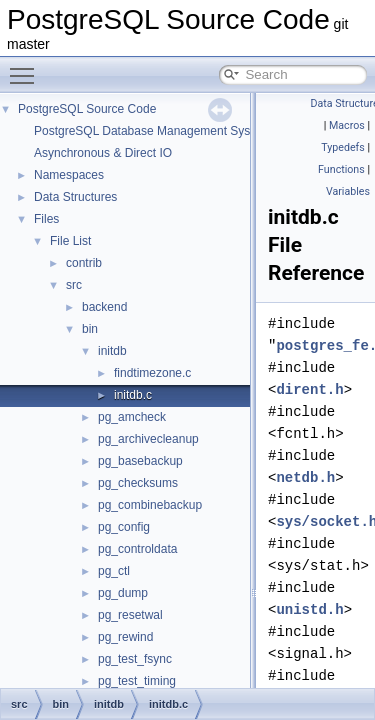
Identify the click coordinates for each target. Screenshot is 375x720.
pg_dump (123, 593)
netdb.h (305, 477)
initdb (112, 351)
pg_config (124, 527)
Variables (348, 191)
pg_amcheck (132, 417)
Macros (347, 125)
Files (46, 219)
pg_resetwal (130, 615)
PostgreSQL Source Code (87, 109)
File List (70, 241)
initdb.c (133, 395)
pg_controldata (137, 549)
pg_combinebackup (150, 505)
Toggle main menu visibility (27, 67)
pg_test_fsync (135, 659)
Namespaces (69, 175)
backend (104, 307)
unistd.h (309, 609)
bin (90, 329)
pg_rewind (125, 637)
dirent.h (309, 389)
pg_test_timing (137, 681)
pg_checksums (138, 483)
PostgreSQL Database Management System (152, 131)
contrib (84, 263)
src (74, 285)
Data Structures (75, 197)
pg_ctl (114, 571)
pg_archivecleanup (148, 439)
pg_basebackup (140, 461)
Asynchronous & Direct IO (103, 153)
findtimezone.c (152, 373)
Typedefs (343, 147)
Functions (341, 169)
